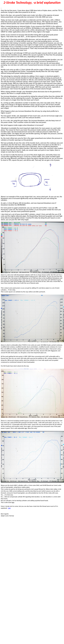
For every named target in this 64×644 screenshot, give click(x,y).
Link (9, 508)
